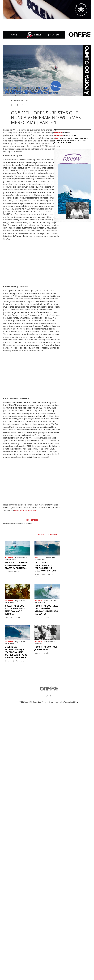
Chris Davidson (80, 139)
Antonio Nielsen (70, 136)
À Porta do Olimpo (66, 139)
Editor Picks (39, 558)
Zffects (76, 702)
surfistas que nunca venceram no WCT (70, 141)
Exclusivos (66, 133)
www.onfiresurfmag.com (25, 510)
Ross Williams (68, 140)
